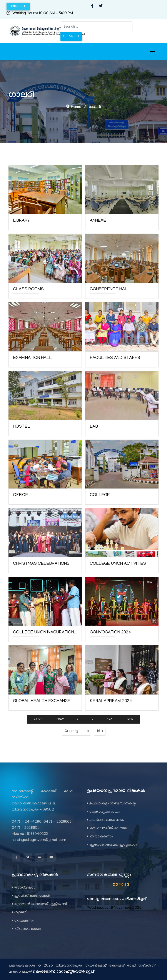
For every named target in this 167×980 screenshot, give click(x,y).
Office (21, 495)
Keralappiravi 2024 (111, 701)
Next (110, 719)
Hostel (22, 427)
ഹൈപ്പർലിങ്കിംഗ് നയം (108, 829)
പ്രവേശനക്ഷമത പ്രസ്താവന (112, 845)
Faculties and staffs (115, 358)
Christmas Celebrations (41, 564)
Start (38, 719)
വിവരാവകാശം (27, 929)
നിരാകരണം (100, 837)
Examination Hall (32, 358)
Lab (94, 427)
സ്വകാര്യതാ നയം (103, 812)
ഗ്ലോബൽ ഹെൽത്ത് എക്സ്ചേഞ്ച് (39, 904)
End (130, 719)
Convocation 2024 (110, 633)
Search (71, 37)
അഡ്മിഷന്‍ (23, 888)
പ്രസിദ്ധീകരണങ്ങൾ (31, 896)
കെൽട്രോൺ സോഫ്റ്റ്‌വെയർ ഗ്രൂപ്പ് (63, 972)
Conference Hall (110, 289)
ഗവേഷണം (23, 921)
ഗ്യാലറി (19, 913)
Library (21, 221)
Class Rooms (28, 289)
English (18, 7)
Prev (60, 719)
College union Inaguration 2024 (45, 633)
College (100, 495)
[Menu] (153, 51)
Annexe (98, 221)
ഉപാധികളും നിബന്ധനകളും (112, 804)
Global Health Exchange (42, 701)
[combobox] (97, 27)
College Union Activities (118, 564)
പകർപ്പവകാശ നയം (106, 820)
